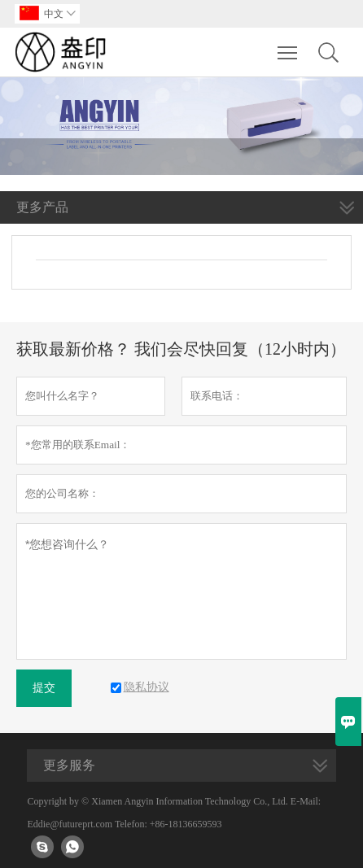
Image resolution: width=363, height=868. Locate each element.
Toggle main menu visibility (289, 45)
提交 (44, 688)
